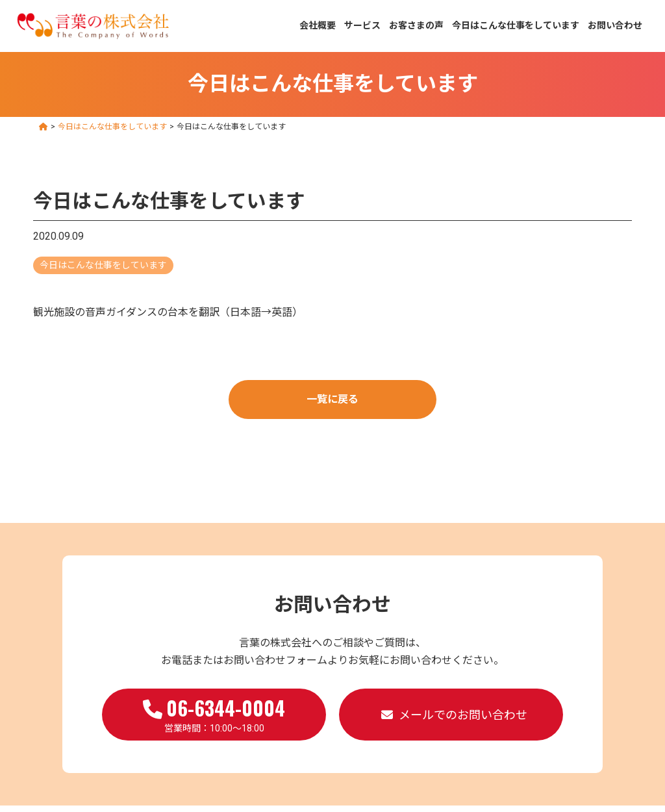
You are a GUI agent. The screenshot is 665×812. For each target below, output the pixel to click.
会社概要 (318, 25)
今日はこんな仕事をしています (516, 25)
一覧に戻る (332, 399)
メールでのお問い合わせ (463, 715)
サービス (362, 25)
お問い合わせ (615, 25)
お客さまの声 (416, 25)
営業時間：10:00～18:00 (214, 713)
